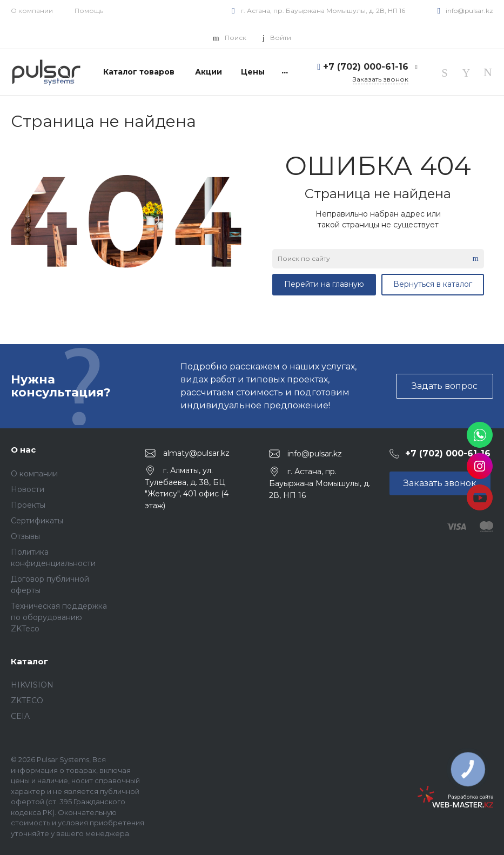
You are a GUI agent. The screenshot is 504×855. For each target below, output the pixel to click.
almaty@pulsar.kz (196, 453)
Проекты (28, 505)
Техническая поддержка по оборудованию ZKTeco (59, 617)
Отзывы (25, 536)
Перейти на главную (324, 284)
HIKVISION (32, 685)
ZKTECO (27, 701)
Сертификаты (37, 521)
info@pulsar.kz (469, 11)
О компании (32, 11)
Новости (28, 489)
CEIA (20, 716)
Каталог (29, 661)
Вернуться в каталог (433, 284)
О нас (23, 450)
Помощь (89, 11)
